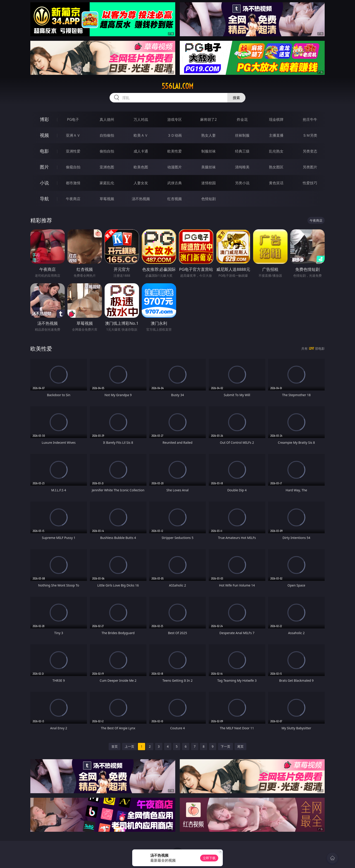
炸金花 (242, 119)
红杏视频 (175, 199)
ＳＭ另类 (310, 135)
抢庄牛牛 (310, 119)
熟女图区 (276, 167)
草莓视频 (107, 199)
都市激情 (73, 183)
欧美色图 (141, 167)
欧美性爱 (175, 151)
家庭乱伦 (107, 183)
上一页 (130, 746)
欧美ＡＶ (141, 135)
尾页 (240, 746)
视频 (44, 135)
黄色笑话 (276, 183)
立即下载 (209, 858)
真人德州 (107, 119)
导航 (44, 199)
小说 (44, 183)
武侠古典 (175, 183)
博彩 (44, 119)
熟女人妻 (209, 135)
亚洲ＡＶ (73, 135)
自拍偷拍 (107, 135)
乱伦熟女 (276, 151)
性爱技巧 (310, 183)
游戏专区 (175, 119)
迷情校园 (209, 183)
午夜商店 (73, 199)
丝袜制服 (242, 135)
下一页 (225, 746)
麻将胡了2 (208, 119)
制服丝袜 (209, 151)
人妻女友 (141, 183)
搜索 (236, 98)
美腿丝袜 (209, 167)
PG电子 (73, 119)
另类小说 (242, 183)
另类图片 (310, 167)
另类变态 (310, 151)
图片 (44, 167)
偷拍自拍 (107, 151)
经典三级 (242, 151)
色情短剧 (209, 199)
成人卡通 (141, 151)
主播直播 (276, 135)
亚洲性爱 (73, 151)
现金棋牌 (276, 119)
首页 (115, 746)
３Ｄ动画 (175, 135)
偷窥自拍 (73, 167)
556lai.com (177, 86)
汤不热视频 (141, 199)
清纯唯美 (242, 167)
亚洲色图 (107, 167)
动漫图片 (175, 167)
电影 (44, 151)
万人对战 (141, 119)
